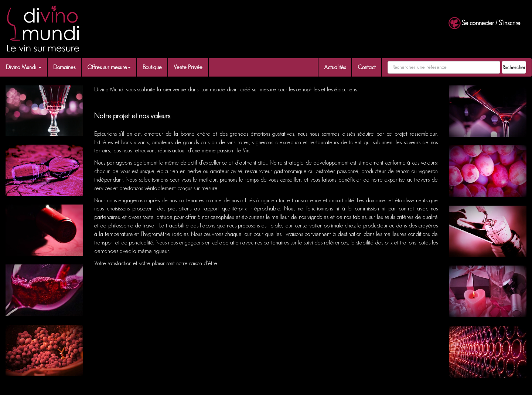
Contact (367, 67)
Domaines (64, 67)
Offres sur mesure (109, 67)
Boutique (152, 67)
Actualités (335, 67)
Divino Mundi (24, 67)
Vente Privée (188, 67)
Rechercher (514, 67)
